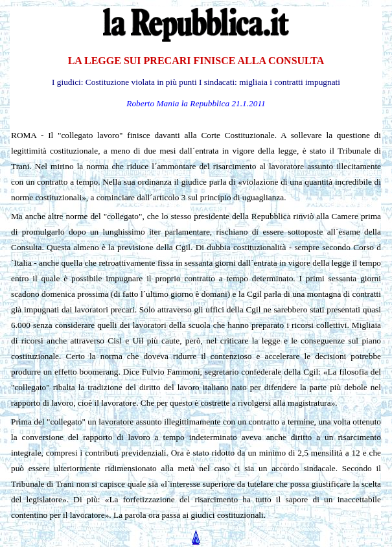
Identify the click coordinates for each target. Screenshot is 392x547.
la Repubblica (205, 103)
